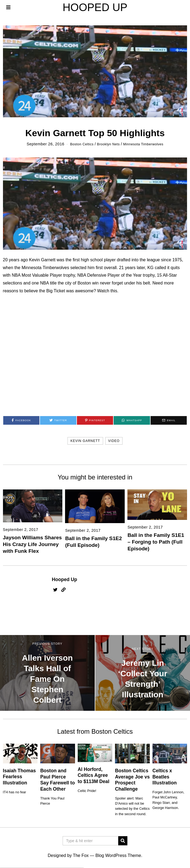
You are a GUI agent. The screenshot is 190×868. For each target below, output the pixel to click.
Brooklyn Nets (107, 144)
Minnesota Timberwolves (146, 144)
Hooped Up (65, 579)
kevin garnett (85, 441)
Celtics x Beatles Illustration (165, 777)
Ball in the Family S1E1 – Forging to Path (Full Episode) (156, 542)
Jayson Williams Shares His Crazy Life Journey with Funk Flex (32, 544)
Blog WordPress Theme (118, 855)
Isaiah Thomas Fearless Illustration (19, 777)
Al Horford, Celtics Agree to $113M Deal (94, 775)
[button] (123, 841)
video (114, 441)
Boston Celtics (78, 144)
